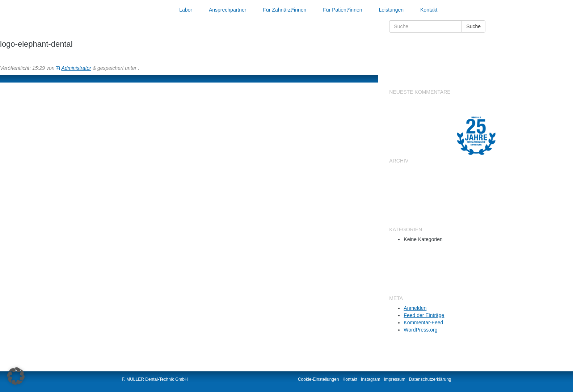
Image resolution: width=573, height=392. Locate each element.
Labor (186, 10)
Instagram (370, 379)
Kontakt (429, 10)
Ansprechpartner (228, 10)
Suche (473, 26)
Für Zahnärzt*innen (285, 10)
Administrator (76, 68)
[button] (16, 376)
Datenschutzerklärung (430, 379)
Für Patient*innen (342, 10)
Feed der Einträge (424, 315)
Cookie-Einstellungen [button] (318, 379)
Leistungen (391, 10)
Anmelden (415, 308)
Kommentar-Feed (423, 323)
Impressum (394, 379)
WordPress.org (420, 330)
